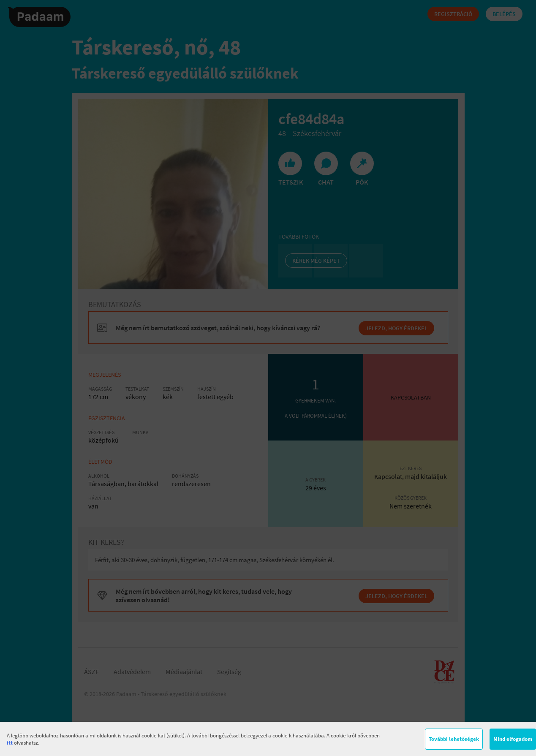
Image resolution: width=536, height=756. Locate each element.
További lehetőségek (454, 739)
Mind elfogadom (513, 739)
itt (10, 743)
